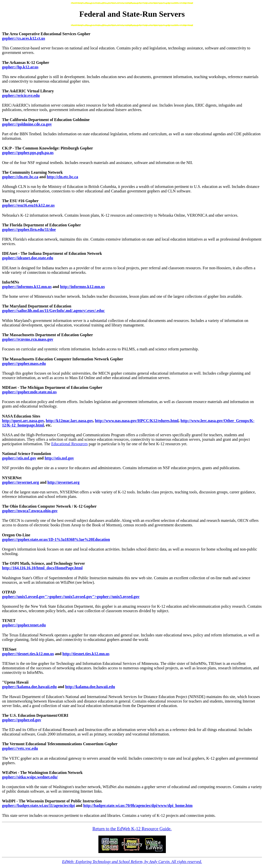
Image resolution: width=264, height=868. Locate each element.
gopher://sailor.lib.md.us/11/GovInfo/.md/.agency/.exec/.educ (53, 311)
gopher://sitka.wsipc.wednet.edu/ (30, 777)
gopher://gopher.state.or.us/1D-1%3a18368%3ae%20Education (56, 539)
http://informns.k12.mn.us (83, 287)
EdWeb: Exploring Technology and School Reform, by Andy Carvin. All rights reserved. (132, 862)
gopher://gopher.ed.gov (22, 720)
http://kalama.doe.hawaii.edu (90, 687)
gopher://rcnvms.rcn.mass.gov (28, 339)
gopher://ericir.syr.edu (21, 95)
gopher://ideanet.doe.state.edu (28, 258)
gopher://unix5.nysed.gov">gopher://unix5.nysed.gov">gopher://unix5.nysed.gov (71, 597)
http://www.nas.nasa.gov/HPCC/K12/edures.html (137, 421)
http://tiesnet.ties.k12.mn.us (86, 654)
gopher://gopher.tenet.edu (24, 625)
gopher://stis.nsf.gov (19, 458)
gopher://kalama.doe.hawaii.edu (29, 687)
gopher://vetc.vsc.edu (20, 748)
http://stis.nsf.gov (59, 458)
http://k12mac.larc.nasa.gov (69, 421)
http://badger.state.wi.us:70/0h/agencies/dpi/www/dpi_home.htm (138, 805)
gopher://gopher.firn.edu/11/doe (29, 229)
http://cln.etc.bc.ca (62, 177)
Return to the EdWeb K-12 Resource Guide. (132, 829)
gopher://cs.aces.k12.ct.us (23, 38)
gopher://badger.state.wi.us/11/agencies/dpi (38, 805)
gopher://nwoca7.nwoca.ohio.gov (30, 511)
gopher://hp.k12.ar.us (20, 67)
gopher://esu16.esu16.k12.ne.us (28, 205)
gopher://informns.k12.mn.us (27, 287)
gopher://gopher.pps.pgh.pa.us (28, 153)
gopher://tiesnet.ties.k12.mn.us (28, 654)
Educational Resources (69, 444)
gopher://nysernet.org (20, 482)
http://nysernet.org (63, 482)
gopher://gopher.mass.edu (24, 363)
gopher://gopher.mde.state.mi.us (29, 392)
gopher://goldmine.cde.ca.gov (27, 124)
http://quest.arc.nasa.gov (23, 421)
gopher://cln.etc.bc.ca (20, 177)
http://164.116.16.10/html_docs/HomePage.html (42, 568)
